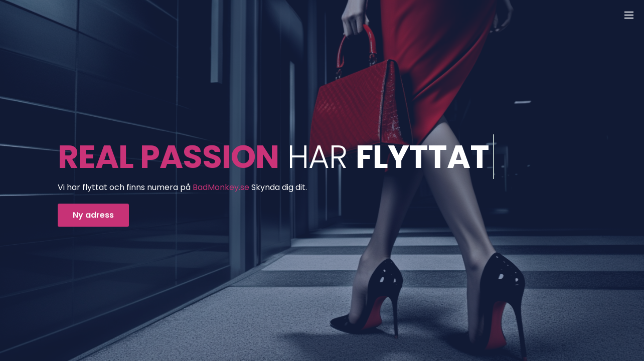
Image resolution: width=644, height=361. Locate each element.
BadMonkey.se (221, 187)
